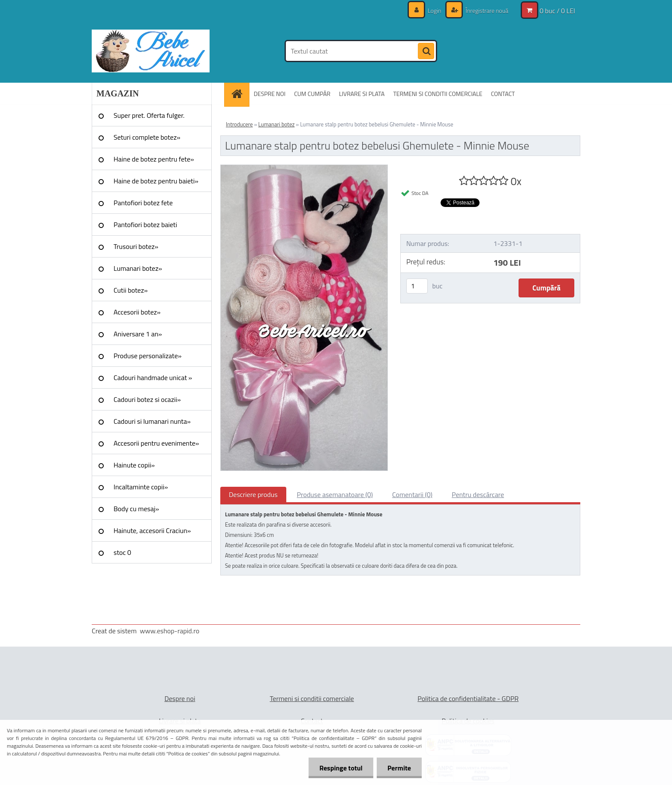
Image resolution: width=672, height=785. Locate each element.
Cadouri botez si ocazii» (147, 399)
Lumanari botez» (138, 268)
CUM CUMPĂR (312, 94)
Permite (399, 768)
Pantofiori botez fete (143, 203)
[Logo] (151, 51)
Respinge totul (341, 768)
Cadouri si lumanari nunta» (152, 421)
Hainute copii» (134, 465)
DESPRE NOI (270, 94)
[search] (426, 51)
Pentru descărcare (478, 494)
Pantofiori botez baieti (145, 225)
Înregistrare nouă (486, 10)
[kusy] (417, 286)
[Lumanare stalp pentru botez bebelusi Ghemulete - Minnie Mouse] (304, 168)
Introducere (239, 124)
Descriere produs (253, 494)
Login (435, 10)
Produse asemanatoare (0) (335, 494)
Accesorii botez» (137, 312)
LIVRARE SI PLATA (362, 94)
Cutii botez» (131, 290)
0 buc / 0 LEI (557, 11)
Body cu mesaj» (136, 509)
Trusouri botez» (136, 246)
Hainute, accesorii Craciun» (152, 530)
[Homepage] (240, 94)
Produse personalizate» (148, 356)
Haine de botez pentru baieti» (156, 181)
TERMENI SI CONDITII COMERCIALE (438, 94)
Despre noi (180, 698)
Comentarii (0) (412, 494)
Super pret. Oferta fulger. (149, 115)
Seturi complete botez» (147, 137)
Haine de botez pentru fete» (154, 159)
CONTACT (503, 94)
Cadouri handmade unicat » (153, 378)
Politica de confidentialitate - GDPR (468, 698)
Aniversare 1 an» (138, 334)
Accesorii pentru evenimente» (156, 443)
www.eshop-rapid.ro (169, 631)
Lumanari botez (277, 124)
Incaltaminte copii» (141, 487)
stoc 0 (122, 552)
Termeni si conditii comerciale (312, 698)
